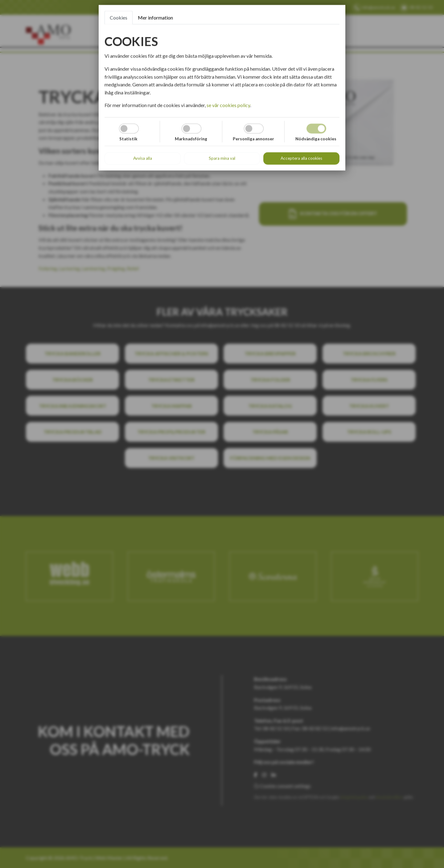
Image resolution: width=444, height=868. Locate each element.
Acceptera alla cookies (301, 158)
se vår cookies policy (228, 105)
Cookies (119, 17)
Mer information (155, 17)
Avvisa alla (143, 158)
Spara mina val (222, 158)
